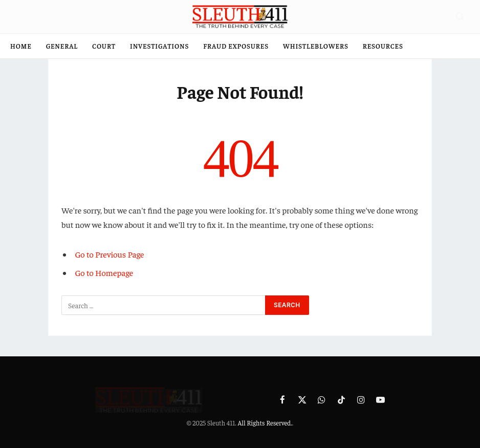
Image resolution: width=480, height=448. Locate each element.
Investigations (159, 46)
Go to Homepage (104, 273)
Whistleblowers (316, 46)
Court (104, 46)
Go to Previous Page (110, 254)
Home (21, 46)
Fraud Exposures (236, 46)
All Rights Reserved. (265, 423)
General (62, 46)
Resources (383, 46)
